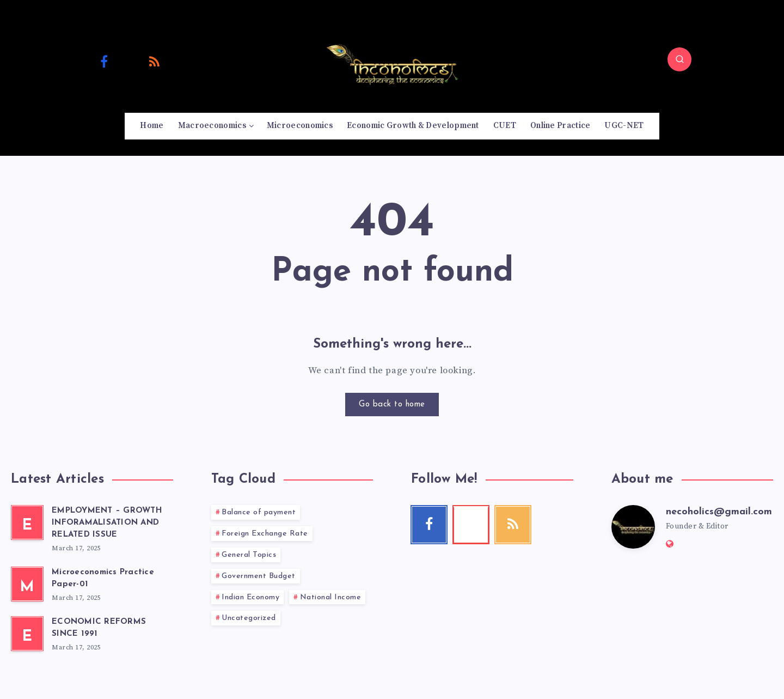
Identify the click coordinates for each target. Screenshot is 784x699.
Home (152, 126)
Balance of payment (259, 512)
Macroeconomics (212, 126)
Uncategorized (249, 618)
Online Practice (561, 126)
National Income (331, 597)
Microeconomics (300, 126)
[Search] (679, 59)
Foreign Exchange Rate (265, 534)
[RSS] (155, 61)
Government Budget (259, 576)
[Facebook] (104, 61)
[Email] (180, 61)
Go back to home (392, 405)
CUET (505, 126)
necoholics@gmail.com (719, 512)
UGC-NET (624, 126)
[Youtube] (130, 61)
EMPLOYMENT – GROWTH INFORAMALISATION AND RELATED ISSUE (107, 523)
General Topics (249, 555)
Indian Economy (250, 597)
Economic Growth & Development (413, 126)
